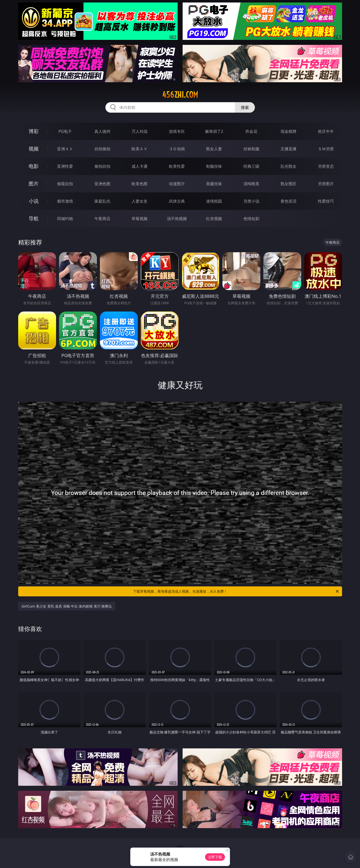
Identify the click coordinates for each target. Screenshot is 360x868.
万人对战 (140, 131)
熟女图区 (288, 184)
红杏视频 (214, 219)
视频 (34, 149)
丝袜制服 (251, 149)
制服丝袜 (214, 166)
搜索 (245, 107)
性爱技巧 (326, 201)
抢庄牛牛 (326, 131)
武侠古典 (177, 201)
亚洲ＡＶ (65, 149)
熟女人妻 (214, 149)
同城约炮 (65, 219)
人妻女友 (140, 201)
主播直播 (288, 149)
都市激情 (65, 201)
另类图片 (326, 184)
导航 (34, 218)
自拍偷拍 (102, 149)
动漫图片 (177, 184)
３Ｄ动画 (177, 149)
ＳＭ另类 (326, 149)
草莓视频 (140, 219)
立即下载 (215, 857)
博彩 (34, 131)
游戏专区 (177, 131)
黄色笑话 (288, 201)
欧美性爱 (177, 166)
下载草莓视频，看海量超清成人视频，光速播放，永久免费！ (236, 591)
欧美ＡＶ (140, 149)
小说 (34, 201)
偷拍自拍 (102, 166)
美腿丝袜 (214, 184)
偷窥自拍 (65, 184)
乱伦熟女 (288, 166)
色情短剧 (251, 219)
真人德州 (102, 131)
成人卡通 (140, 166)
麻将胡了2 (214, 131)
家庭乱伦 (102, 201)
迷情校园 (214, 201)
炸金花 (251, 131)
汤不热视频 (177, 219)
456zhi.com (180, 95)
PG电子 (65, 131)
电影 (34, 166)
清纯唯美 (251, 184)
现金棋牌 (288, 131)
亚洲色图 (102, 184)
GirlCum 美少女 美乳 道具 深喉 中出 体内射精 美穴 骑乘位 (67, 606)
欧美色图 (140, 184)
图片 (34, 184)
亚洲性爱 (65, 166)
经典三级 (251, 166)
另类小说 (251, 201)
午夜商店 (102, 219)
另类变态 (326, 166)
